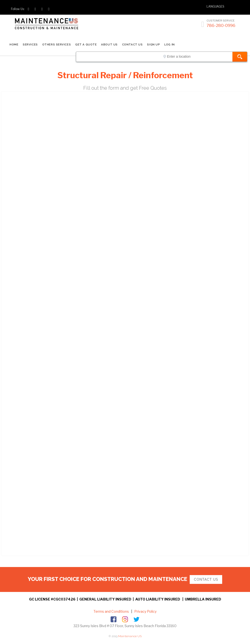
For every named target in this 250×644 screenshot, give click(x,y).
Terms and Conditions (111, 611)
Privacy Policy (145, 611)
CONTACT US (132, 44)
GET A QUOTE (86, 44)
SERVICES (30, 44)
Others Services (57, 44)
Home (14, 44)
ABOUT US (109, 44)
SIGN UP (153, 44)
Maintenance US (130, 636)
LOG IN (169, 44)
